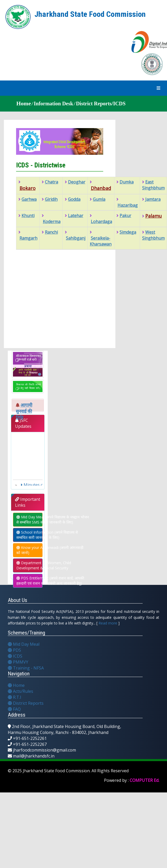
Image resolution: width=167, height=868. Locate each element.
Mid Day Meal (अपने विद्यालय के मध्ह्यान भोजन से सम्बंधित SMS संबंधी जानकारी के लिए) (29, 520)
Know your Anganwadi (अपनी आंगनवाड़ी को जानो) (29, 550)
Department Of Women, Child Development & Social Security (29, 565)
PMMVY (18, 662)
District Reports (26, 703)
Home (16, 685)
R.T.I (15, 697)
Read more (108, 623)
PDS (14, 650)
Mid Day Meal (24, 644)
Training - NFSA (26, 668)
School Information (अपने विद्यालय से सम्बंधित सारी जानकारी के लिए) (29, 535)
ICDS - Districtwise (41, 165)
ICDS (15, 656)
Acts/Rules (20, 691)
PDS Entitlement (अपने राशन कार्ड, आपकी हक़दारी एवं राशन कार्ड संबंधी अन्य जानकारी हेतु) (29, 581)
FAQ (14, 709)
